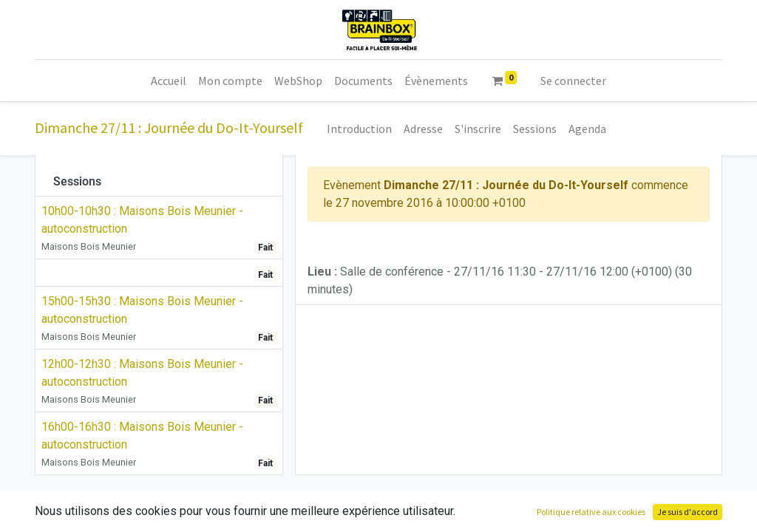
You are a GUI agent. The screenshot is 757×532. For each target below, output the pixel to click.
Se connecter (573, 81)
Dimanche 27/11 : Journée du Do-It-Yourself (169, 127)
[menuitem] (169, 81)
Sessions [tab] (77, 181)
